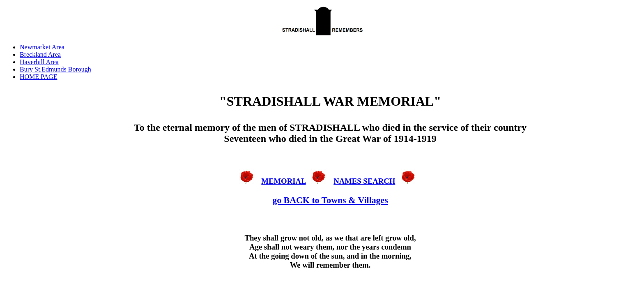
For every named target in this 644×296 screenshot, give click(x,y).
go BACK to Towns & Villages (330, 200)
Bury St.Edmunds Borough (55, 69)
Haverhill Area (39, 62)
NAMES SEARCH (364, 181)
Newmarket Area (42, 47)
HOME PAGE (38, 77)
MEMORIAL (283, 181)
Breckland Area (40, 54)
